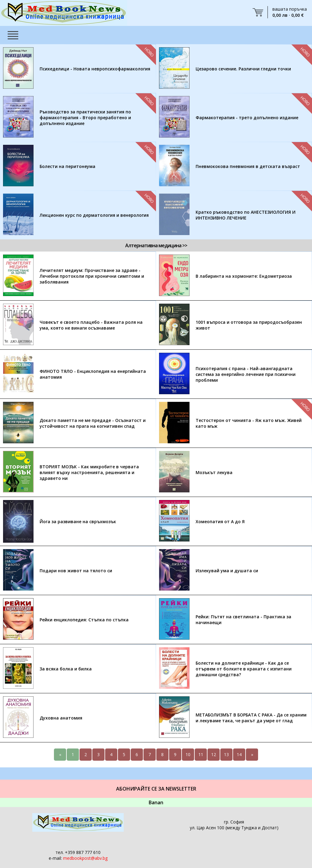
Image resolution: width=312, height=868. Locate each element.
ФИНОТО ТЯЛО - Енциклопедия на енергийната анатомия (93, 374)
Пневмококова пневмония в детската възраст (248, 166)
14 (239, 754)
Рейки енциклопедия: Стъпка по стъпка (84, 620)
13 (226, 754)
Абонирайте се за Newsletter (156, 789)
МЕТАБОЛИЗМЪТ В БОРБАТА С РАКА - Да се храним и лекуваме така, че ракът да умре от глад (251, 718)
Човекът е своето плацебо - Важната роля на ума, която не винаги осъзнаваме (91, 325)
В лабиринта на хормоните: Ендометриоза (244, 276)
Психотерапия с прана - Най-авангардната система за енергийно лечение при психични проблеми (246, 374)
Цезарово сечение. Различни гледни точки (243, 69)
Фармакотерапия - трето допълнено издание (247, 118)
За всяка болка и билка (66, 669)
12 (214, 754)
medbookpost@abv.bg (85, 858)
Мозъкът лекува (214, 472)
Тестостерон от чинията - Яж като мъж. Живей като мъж (249, 423)
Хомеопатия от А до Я (220, 522)
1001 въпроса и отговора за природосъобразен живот (249, 325)
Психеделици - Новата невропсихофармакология (95, 69)
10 (188, 754)
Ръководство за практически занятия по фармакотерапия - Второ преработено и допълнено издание (85, 118)
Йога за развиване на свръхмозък (78, 522)
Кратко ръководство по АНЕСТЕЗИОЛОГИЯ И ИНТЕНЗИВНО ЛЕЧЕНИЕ (246, 215)
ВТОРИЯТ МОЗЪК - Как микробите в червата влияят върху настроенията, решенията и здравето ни (89, 472)
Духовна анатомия (61, 718)
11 (201, 754)
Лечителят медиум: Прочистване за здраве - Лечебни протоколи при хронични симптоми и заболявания (92, 276)
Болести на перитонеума (67, 166)
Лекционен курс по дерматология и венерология (94, 215)
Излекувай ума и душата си (227, 571)
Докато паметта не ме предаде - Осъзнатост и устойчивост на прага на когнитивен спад (93, 423)
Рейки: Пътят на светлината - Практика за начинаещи (243, 620)
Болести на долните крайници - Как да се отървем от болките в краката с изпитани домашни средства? (244, 669)
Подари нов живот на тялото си (76, 571)
